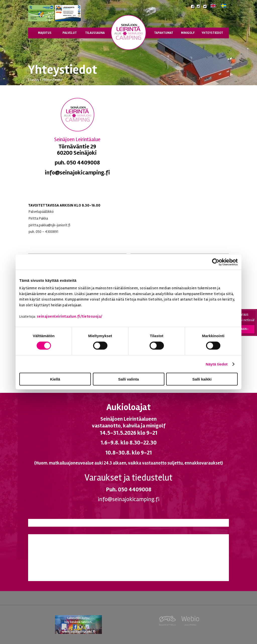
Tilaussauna (95, 33)
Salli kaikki (202, 379)
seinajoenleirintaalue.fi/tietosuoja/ (70, 316)
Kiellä (55, 379)
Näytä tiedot (217, 364)
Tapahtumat (164, 33)
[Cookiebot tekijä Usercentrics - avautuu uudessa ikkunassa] (216, 262)
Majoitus (45, 33)
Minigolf (188, 33)
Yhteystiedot (212, 33)
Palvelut (70, 33)
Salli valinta (129, 379)
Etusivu (34, 80)
